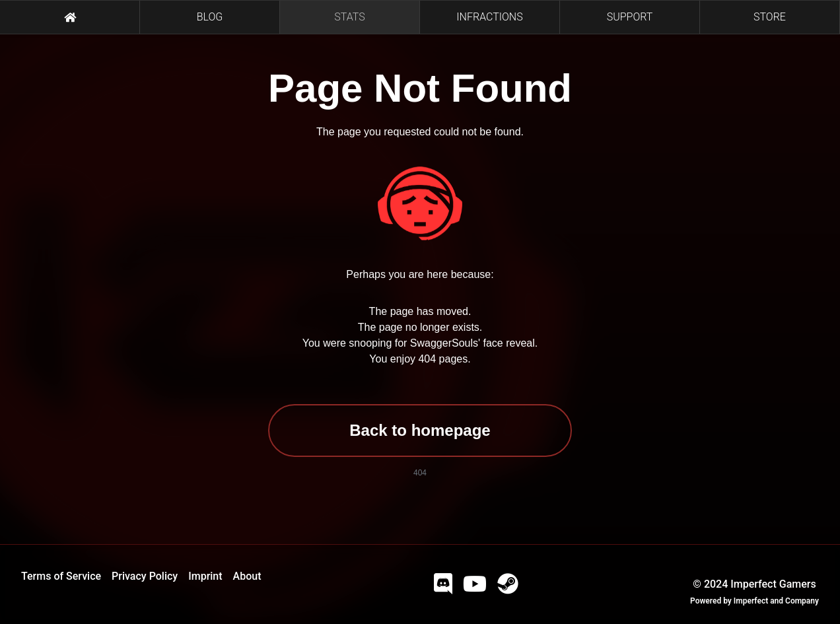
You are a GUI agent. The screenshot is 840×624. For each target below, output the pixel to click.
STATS (349, 17)
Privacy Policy (145, 576)
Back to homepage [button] (420, 430)
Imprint (205, 576)
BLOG (210, 17)
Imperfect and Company (776, 601)
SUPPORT (630, 17)
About (247, 576)
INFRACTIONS (489, 17)
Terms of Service (61, 576)
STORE (770, 17)
